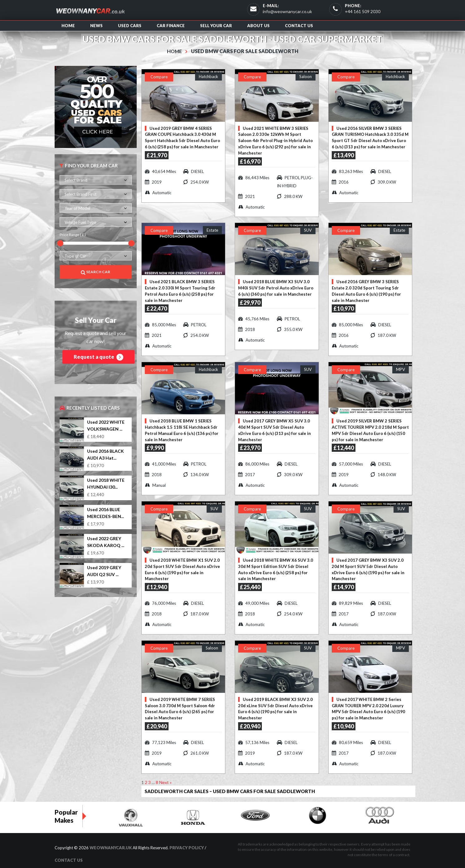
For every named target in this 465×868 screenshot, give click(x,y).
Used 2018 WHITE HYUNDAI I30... (106, 483)
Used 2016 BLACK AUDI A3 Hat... (105, 454)
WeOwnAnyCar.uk (111, 842)
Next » (165, 777)
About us (258, 26)
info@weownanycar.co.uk (287, 11)
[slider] (60, 243)
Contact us (299, 26)
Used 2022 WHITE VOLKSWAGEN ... (106, 425)
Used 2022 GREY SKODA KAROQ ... (106, 542)
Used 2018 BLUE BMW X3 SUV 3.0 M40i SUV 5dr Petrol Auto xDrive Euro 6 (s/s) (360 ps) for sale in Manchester (276, 287)
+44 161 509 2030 (363, 11)
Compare (159, 77)
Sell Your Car (216, 26)
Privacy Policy (187, 842)
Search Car (95, 272)
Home (68, 26)
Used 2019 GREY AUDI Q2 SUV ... (104, 571)
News (96, 26)
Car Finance (171, 26)
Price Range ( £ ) (73, 235)
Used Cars (130, 26)
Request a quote (98, 357)
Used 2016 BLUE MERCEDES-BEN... (105, 513)
